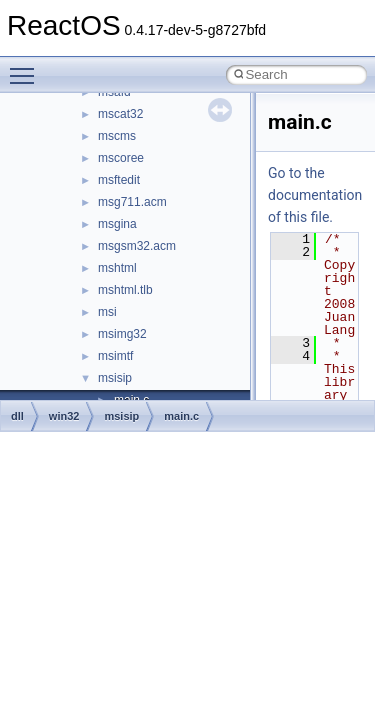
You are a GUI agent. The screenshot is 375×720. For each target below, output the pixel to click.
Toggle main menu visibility (27, 67)
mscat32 (120, 114)
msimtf (115, 356)
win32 (64, 416)
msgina (117, 224)
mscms (117, 136)
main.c (181, 416)
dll (17, 416)
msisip (115, 378)
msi (107, 312)
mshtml (117, 268)
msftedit (119, 180)
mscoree (121, 158)
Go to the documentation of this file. (315, 195)
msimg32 (122, 334)
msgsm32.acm (137, 246)
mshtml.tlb (125, 290)
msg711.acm (132, 202)
